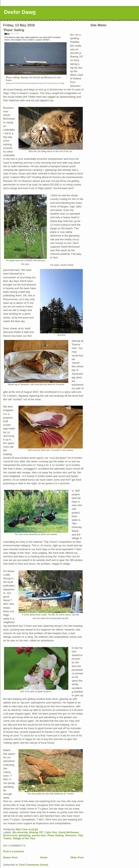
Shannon (71, 835)
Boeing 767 (36, 832)
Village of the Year (24, 838)
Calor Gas (51, 832)
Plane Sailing (56, 835)
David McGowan (68, 832)
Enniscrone (10, 835)
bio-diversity (20, 832)
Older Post (77, 857)
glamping (25, 835)
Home (44, 857)
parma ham (39, 835)
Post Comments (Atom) (34, 865)
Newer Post (10, 857)
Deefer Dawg (20, 12)
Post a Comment (14, 851)
